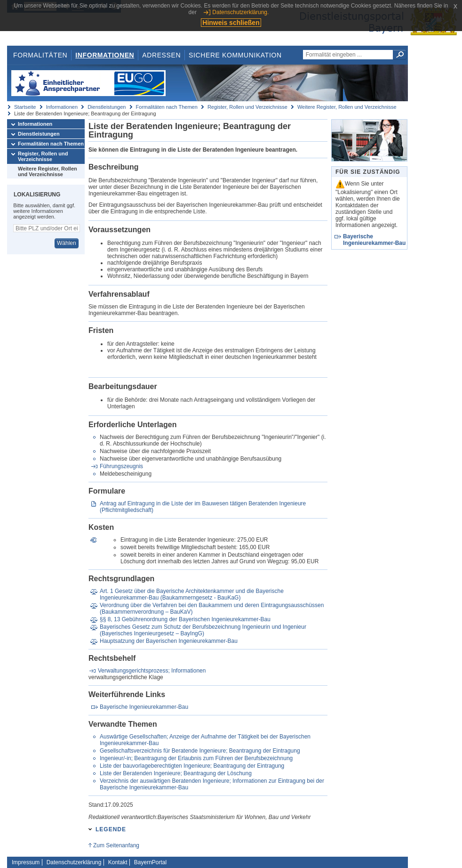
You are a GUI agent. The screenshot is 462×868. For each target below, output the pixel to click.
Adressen (161, 55)
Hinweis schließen (231, 23)
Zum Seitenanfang (116, 845)
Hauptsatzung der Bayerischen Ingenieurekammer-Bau (169, 641)
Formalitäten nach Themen (167, 107)
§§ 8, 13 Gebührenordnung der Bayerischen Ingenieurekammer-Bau (185, 619)
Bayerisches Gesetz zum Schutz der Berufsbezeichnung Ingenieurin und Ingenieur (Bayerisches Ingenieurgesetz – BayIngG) (203, 630)
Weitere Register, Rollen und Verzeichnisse (347, 107)
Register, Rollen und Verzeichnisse (247, 107)
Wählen (67, 243)
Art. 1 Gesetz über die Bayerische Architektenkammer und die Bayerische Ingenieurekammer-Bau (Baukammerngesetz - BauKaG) (192, 594)
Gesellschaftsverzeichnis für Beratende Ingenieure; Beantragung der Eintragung (200, 751)
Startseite (25, 107)
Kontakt (118, 862)
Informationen (105, 55)
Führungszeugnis (121, 466)
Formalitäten (40, 55)
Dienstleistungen (107, 107)
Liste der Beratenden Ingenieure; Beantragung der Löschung (176, 773)
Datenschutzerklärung (74, 862)
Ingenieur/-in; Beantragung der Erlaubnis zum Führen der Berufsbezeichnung (196, 758)
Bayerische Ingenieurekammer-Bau (144, 707)
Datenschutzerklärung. (240, 12)
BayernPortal (150, 862)
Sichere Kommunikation (235, 55)
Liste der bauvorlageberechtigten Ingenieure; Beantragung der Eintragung (192, 766)
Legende (111, 829)
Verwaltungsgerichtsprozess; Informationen (152, 671)
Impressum (26, 862)
